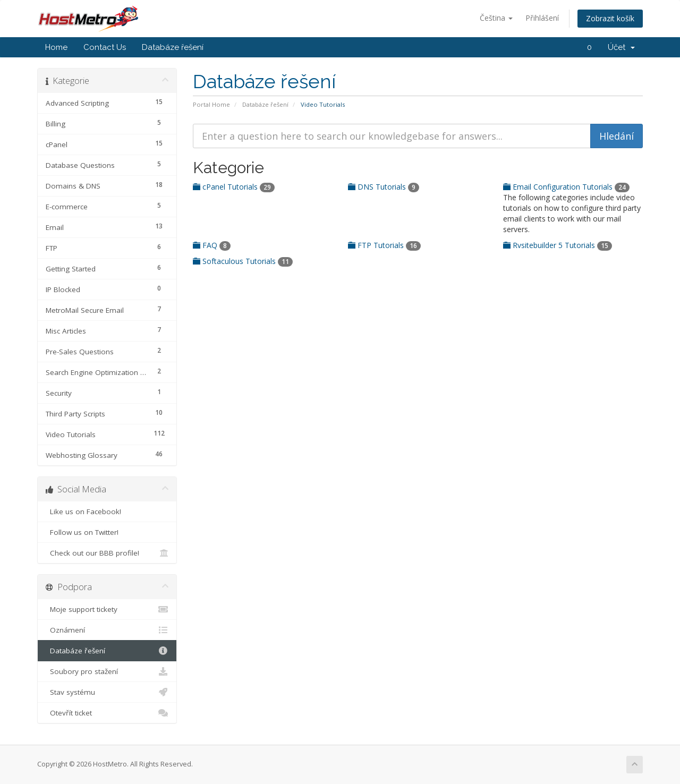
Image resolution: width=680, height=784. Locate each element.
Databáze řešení (173, 47)
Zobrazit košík (610, 18)
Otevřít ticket (107, 713)
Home (56, 47)
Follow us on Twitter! (107, 532)
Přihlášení (542, 18)
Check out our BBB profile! (107, 553)
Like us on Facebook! (107, 512)
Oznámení (107, 630)
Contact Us (105, 47)
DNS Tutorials (384, 187)
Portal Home (211, 104)
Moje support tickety (107, 609)
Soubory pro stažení (107, 671)
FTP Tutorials (384, 245)
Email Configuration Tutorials (566, 187)
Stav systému (107, 692)
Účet (621, 47)
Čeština (496, 18)
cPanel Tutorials (234, 187)
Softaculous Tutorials (243, 261)
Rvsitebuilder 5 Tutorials (558, 245)
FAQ (212, 245)
